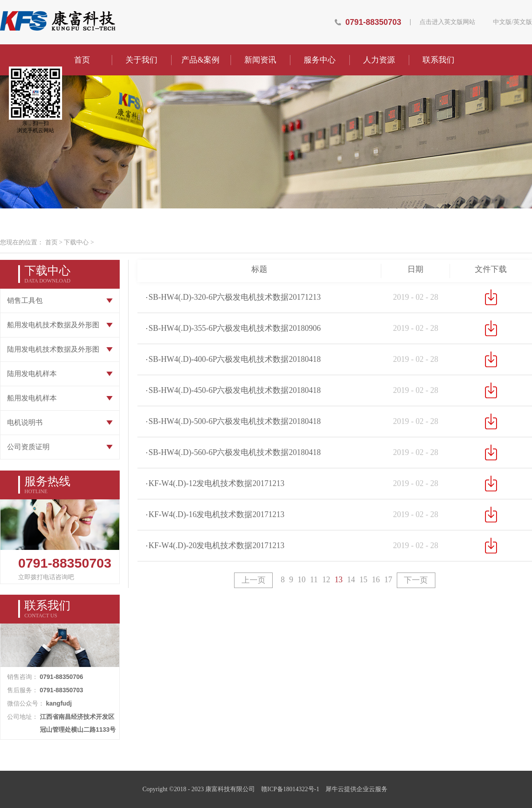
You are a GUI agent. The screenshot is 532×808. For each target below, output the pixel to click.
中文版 (502, 22)
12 (326, 580)
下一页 (416, 580)
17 (388, 580)
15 (364, 580)
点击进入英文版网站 (447, 22)
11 (314, 580)
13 (339, 580)
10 (301, 580)
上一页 (254, 580)
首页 (82, 60)
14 (351, 580)
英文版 (523, 22)
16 (376, 580)
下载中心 (76, 242)
